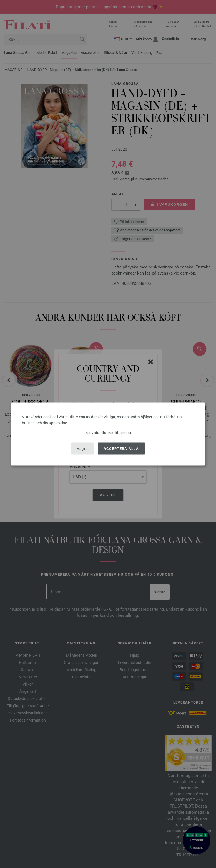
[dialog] (108, 434)
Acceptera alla (121, 448)
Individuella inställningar (108, 433)
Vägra (82, 448)
